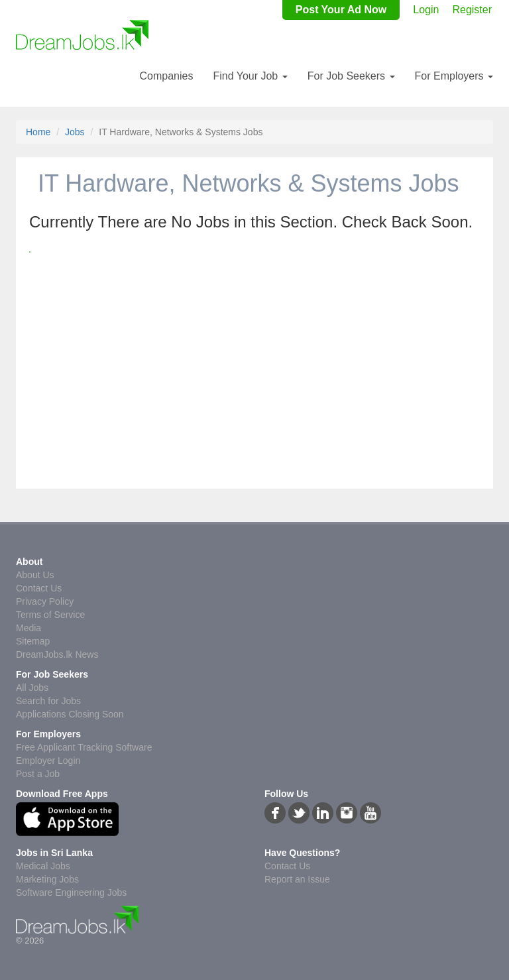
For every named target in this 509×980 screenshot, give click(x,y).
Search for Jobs (48, 701)
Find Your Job (250, 76)
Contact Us (39, 588)
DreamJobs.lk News (57, 654)
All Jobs (32, 688)
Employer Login (48, 761)
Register (472, 10)
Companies (166, 76)
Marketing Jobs (47, 879)
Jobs (75, 132)
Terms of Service (50, 615)
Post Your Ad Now (341, 10)
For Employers (454, 76)
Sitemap (33, 641)
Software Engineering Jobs (71, 892)
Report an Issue (297, 879)
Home (38, 132)
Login (426, 10)
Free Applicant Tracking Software (84, 747)
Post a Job (38, 774)
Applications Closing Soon (70, 714)
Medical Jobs (43, 866)
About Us (35, 575)
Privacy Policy (45, 601)
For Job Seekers (351, 76)
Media (28, 628)
